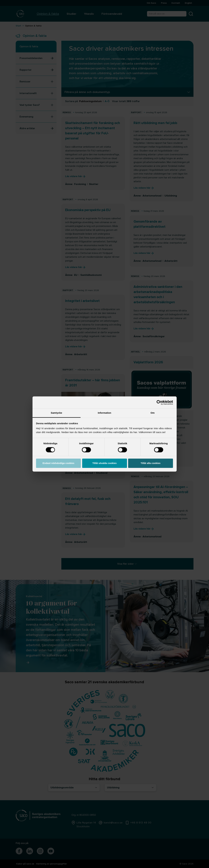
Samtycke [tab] (56, 413)
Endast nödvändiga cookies (58, 463)
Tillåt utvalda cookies (104, 463)
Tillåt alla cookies (151, 463)
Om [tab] (153, 413)
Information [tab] (105, 413)
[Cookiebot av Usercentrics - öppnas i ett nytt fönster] (159, 402)
